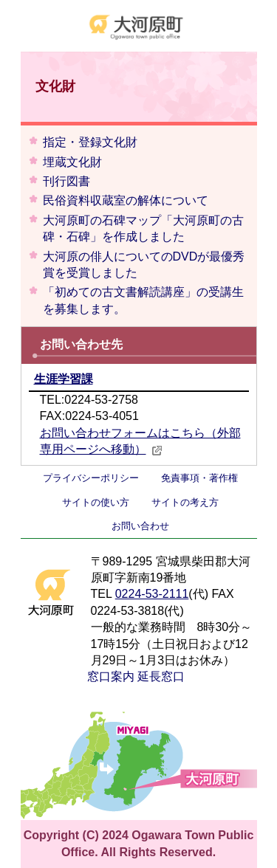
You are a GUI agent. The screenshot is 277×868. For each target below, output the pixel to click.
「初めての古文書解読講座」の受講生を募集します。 (143, 300)
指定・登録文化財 (90, 142)
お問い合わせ (140, 526)
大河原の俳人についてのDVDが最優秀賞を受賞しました (144, 265)
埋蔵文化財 (72, 162)
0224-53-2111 (152, 594)
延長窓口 (161, 676)
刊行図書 (66, 181)
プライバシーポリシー (91, 478)
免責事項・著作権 (199, 478)
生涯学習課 (64, 379)
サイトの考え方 (185, 502)
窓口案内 (111, 676)
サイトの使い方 (96, 502)
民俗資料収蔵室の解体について (126, 200)
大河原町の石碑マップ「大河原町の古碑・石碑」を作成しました (143, 228)
